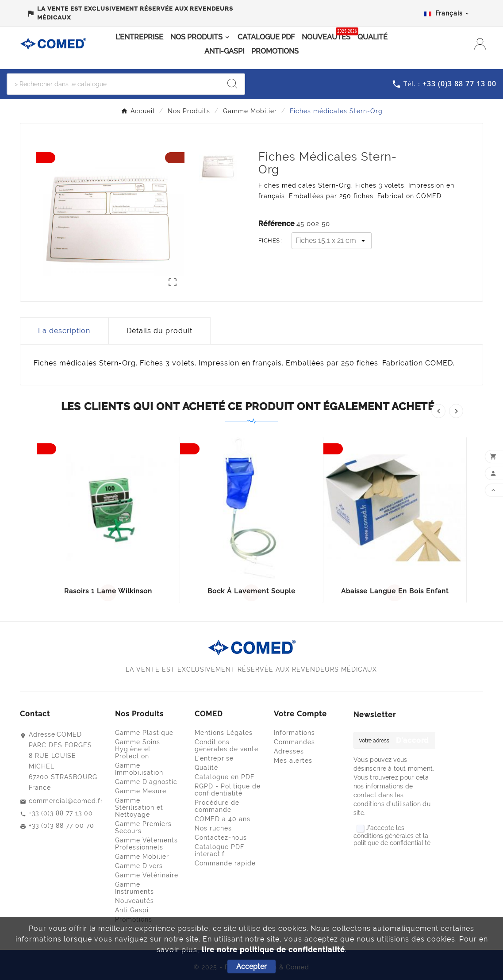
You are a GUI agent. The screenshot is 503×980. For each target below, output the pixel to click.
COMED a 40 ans (223, 819)
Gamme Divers (139, 866)
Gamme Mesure (141, 791)
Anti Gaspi (132, 910)
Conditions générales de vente (227, 746)
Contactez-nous (221, 838)
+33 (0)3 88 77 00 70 (61, 826)
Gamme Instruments (134, 888)
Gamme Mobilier (142, 857)
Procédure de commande (217, 806)
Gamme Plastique (144, 733)
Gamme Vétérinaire (147, 875)
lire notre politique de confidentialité (273, 950)
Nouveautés (134, 901)
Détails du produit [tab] (159, 331)
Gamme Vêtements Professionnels (146, 844)
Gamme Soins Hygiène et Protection (138, 749)
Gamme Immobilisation (139, 769)
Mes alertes (293, 761)
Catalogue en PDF (225, 777)
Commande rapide (225, 863)
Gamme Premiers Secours (143, 827)
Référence (277, 224)
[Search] (232, 84)
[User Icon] (481, 44)
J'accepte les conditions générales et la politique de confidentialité (392, 835)
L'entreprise (214, 758)
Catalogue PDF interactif (219, 850)
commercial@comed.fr (66, 801)
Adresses (289, 751)
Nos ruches (213, 828)
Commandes (294, 742)
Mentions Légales (224, 733)
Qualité (206, 768)
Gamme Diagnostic (146, 782)
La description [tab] (64, 331)
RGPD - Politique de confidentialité (228, 790)
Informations (294, 733)
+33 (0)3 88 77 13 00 (61, 813)
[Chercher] (114, 84)
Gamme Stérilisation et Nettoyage (139, 807)
